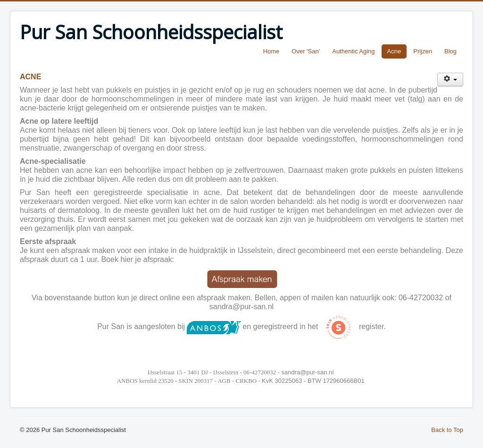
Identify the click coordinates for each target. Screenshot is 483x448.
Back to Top (447, 430)
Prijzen (423, 51)
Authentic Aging (353, 51)
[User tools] (450, 80)
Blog (450, 51)
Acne (394, 51)
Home (271, 51)
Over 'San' (306, 51)
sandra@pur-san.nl (241, 307)
